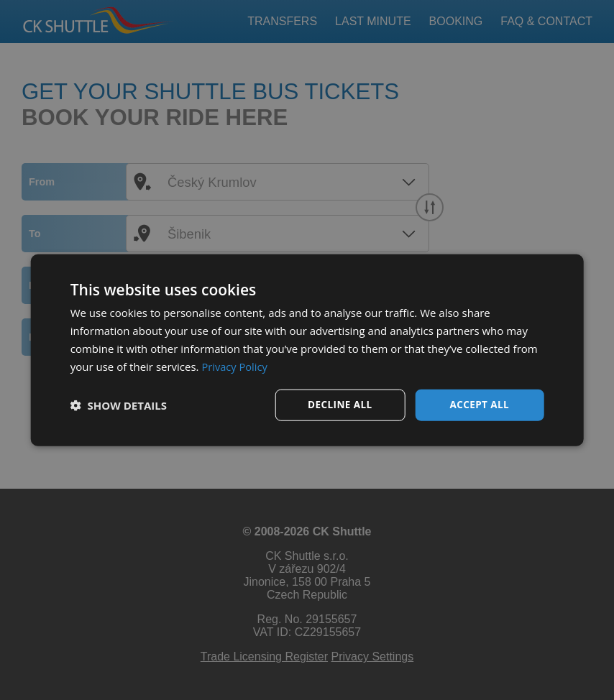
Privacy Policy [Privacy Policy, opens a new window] (235, 366)
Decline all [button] (340, 404)
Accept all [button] (479, 404)
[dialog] (307, 350)
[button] (119, 405)
